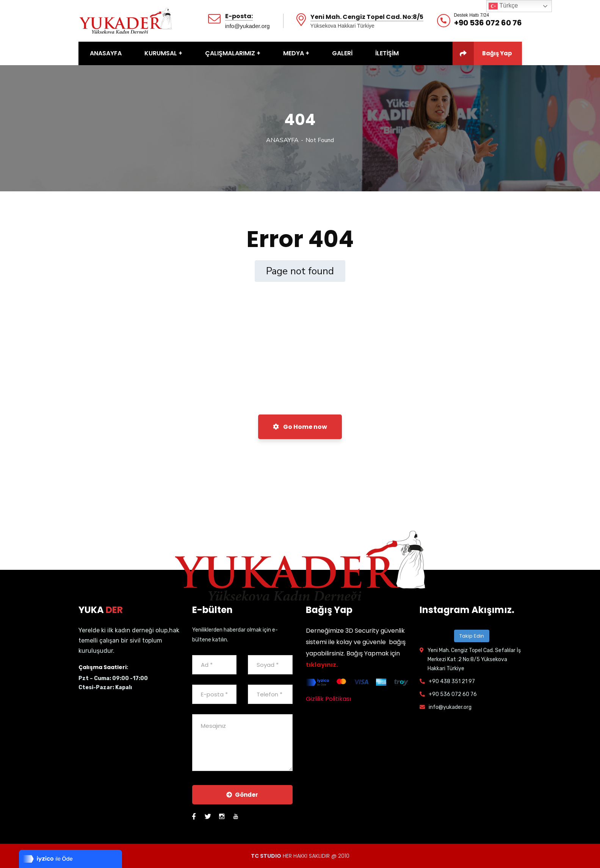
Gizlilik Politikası (328, 699)
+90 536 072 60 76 (488, 23)
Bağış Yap (482, 53)
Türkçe (503, 6)
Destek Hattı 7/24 (472, 15)
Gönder (242, 795)
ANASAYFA (282, 140)
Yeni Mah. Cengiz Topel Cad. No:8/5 (367, 17)
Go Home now (300, 427)
